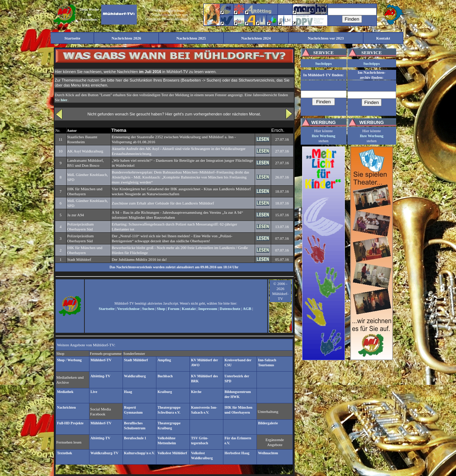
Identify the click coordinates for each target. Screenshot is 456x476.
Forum (173, 309)
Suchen (148, 309)
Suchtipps (323, 63)
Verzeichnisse (128, 309)
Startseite (107, 309)
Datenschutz (230, 309)
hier (64, 100)
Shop (161, 309)
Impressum (208, 309)
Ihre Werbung (324, 136)
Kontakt (189, 309)
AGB (247, 309)
